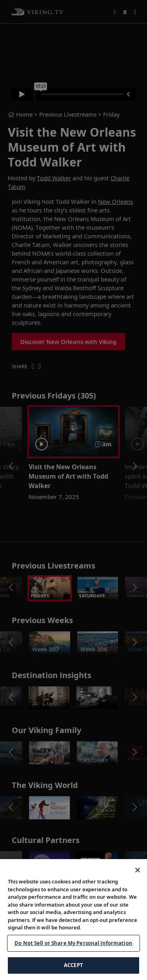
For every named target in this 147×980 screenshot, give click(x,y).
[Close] (138, 895)
